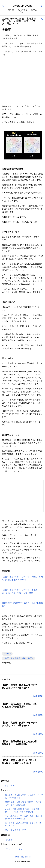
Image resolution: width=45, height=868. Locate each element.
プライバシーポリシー (14, 849)
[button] (42, 19)
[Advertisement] (22, 80)
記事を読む (38, 696)
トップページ (11, 786)
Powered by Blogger (23, 857)
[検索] (42, 7)
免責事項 (9, 840)
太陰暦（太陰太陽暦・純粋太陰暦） (18, 658)
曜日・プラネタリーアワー (16, 830)
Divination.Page (22, 6)
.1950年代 (7, 654)
